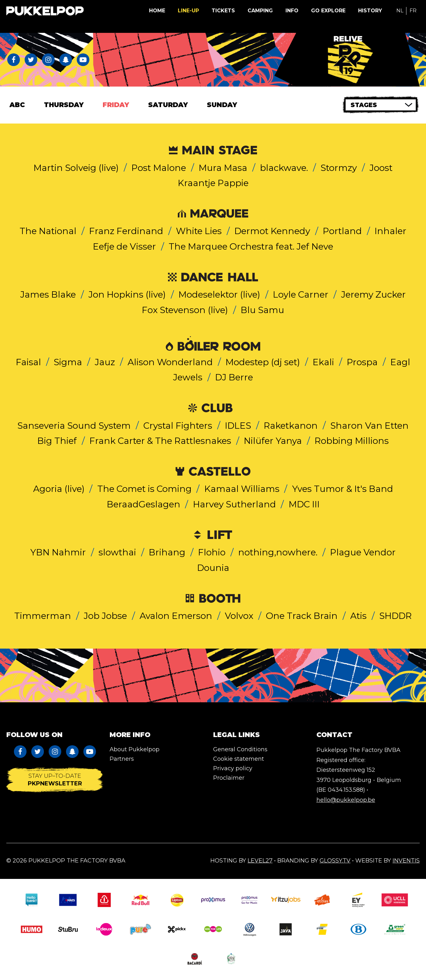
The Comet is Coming (144, 489)
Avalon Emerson (176, 616)
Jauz (105, 362)
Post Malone (159, 168)
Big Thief (57, 441)
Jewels (188, 377)
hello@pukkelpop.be (346, 800)
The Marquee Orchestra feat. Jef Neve (251, 246)
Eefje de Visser (124, 246)
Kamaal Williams (242, 489)
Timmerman (43, 616)
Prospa (362, 362)
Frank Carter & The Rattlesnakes (160, 441)
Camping (260, 11)
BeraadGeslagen (144, 504)
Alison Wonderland (170, 362)
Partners (122, 759)
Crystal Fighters (178, 426)
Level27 (260, 861)
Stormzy (339, 168)
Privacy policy (233, 768)
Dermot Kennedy (272, 231)
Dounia (213, 568)
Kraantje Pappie (213, 183)
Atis (358, 616)
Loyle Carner (301, 294)
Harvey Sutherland (234, 504)
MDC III (304, 504)
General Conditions (240, 749)
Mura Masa (223, 168)
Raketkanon (291, 426)
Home (157, 11)
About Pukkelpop (135, 749)
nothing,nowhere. (278, 552)
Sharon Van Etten (369, 426)
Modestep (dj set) (263, 362)
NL (400, 11)
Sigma (68, 362)
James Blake (48, 294)
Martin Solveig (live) (76, 168)
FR (413, 11)
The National (48, 231)
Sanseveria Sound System (74, 426)
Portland (342, 231)
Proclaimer (229, 778)
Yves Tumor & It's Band (343, 489)
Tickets (223, 11)
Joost (381, 168)
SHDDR (396, 616)
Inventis (406, 861)
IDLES (238, 426)
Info (292, 11)
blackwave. (284, 168)
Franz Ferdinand (126, 231)
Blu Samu (262, 310)
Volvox (239, 616)
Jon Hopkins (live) (127, 294)
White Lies (199, 231)
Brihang (167, 552)
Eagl (400, 362)
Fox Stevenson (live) (185, 310)
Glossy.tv (335, 861)
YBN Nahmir (58, 552)
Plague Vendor (363, 552)
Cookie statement (239, 759)
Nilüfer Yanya (273, 441)
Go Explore (328, 11)
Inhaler (390, 231)
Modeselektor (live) (219, 294)
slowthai (117, 552)
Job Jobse (105, 616)
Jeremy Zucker (373, 294)
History (370, 11)
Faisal (28, 362)
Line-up (188, 11)
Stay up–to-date (55, 780)
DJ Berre (234, 377)
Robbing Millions (352, 441)
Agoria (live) (59, 489)
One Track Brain (302, 616)
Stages (364, 105)
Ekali (323, 362)
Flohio (212, 552)
